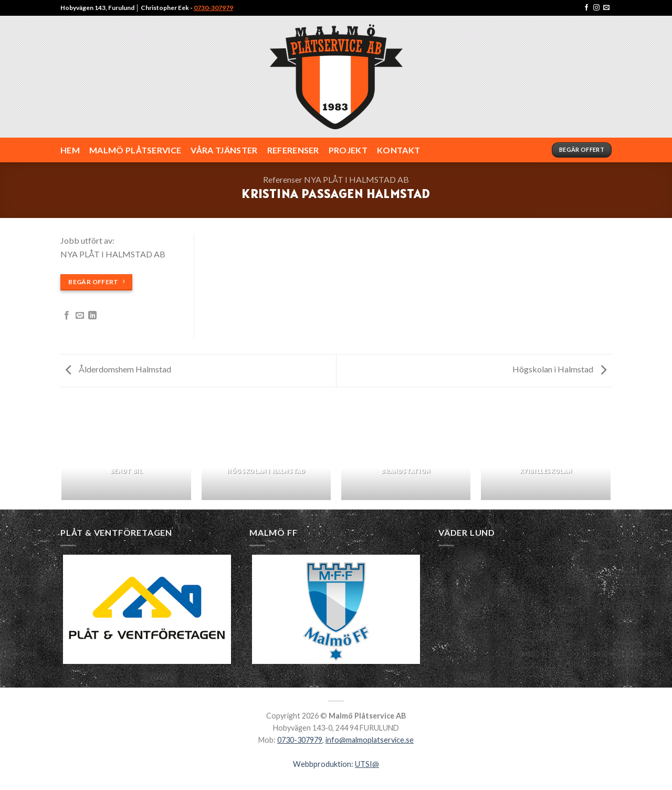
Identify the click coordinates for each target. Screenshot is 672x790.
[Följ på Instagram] (596, 8)
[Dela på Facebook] (67, 316)
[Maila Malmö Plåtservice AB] (606, 8)
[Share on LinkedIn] (92, 316)
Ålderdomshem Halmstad (118, 369)
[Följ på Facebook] (586, 8)
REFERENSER (293, 150)
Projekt (348, 150)
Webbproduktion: (336, 764)
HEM (70, 150)
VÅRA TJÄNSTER (224, 150)
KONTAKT (398, 150)
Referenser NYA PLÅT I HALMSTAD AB (336, 179)
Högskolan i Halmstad (559, 369)
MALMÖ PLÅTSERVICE (135, 150)
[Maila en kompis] (80, 316)
